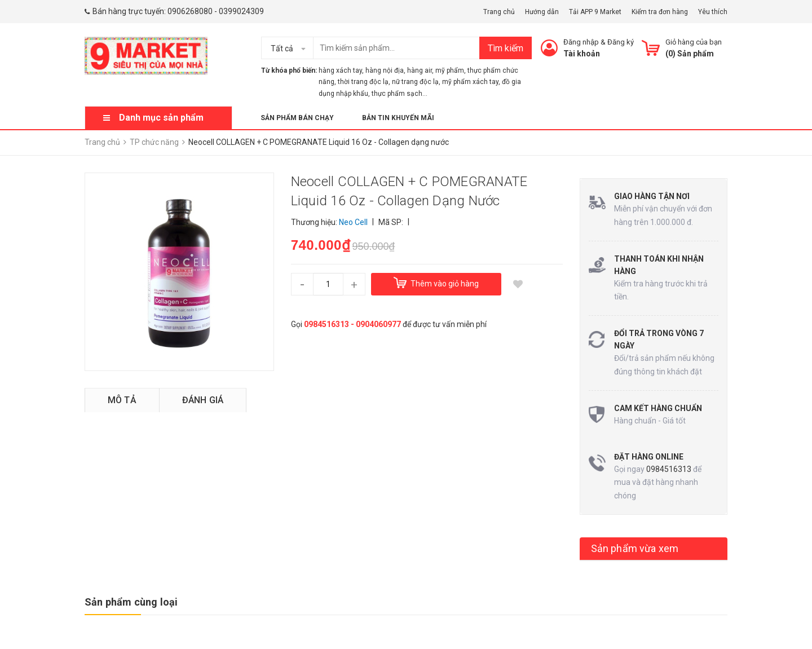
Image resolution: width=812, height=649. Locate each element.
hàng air (420, 70)
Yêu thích (713, 12)
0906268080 (190, 11)
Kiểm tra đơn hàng (660, 12)
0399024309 (241, 11)
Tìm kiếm (506, 48)
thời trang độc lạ (363, 82)
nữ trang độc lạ (415, 82)
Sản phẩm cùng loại (131, 602)
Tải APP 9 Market (595, 12)
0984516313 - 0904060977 (352, 324)
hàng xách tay (340, 70)
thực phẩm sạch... (400, 94)
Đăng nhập (581, 42)
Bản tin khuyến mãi (398, 118)
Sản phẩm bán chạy (297, 118)
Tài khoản (582, 54)
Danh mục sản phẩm (161, 118)
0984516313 (669, 469)
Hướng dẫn (542, 12)
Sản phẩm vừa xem (635, 548)
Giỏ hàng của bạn (694, 42)
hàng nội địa (385, 70)
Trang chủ (499, 12)
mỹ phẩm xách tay (470, 82)
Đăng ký (621, 42)
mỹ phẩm (450, 70)
